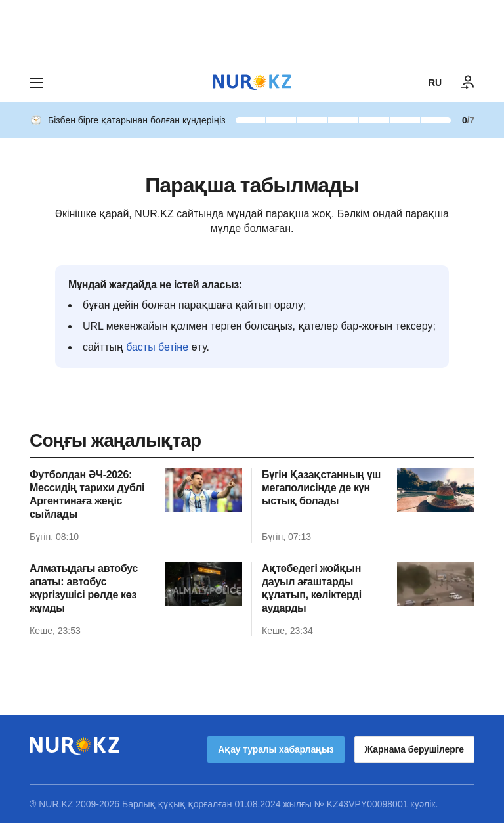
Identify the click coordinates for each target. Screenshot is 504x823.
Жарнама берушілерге (414, 749)
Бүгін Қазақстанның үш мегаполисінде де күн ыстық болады (321, 488)
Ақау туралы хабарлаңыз (276, 749)
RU (435, 83)
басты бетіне (157, 347)
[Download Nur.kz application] (252, 32)
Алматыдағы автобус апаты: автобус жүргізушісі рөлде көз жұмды (84, 588)
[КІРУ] (468, 83)
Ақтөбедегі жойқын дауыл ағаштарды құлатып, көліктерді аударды (312, 588)
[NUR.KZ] (252, 82)
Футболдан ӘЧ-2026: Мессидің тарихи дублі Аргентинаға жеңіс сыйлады (87, 494)
